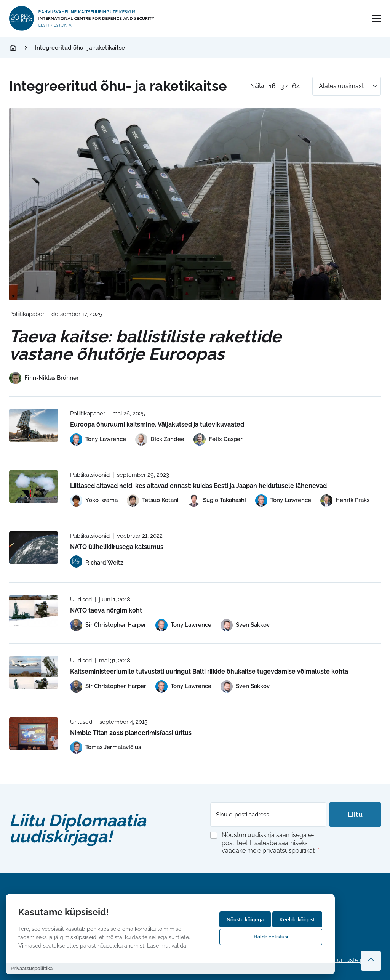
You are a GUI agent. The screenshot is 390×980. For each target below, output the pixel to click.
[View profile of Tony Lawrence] (98, 439)
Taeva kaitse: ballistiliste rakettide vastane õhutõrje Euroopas (145, 345)
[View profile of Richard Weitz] (97, 563)
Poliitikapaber (27, 314)
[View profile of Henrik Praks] (345, 500)
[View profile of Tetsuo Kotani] (153, 500)
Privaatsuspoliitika (32, 968)
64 (296, 86)
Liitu (355, 814)
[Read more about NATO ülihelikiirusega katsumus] (34, 548)
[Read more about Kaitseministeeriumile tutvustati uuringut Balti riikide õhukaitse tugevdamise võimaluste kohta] (34, 672)
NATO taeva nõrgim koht (106, 610)
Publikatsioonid (90, 475)
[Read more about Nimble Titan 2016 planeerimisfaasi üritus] (34, 734)
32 (284, 86)
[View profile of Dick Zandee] (160, 439)
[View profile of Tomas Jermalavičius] (105, 747)
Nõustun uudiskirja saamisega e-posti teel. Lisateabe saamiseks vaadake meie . (270, 843)
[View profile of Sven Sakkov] (245, 625)
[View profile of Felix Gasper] (218, 439)
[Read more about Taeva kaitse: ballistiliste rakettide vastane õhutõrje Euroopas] (195, 204)
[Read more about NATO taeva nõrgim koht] (34, 611)
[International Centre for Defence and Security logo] (82, 18)
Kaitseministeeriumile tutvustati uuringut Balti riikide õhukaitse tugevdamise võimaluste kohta (209, 671)
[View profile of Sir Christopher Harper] (108, 625)
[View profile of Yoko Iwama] (94, 500)
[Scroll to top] (371, 961)
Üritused (81, 722)
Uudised (81, 600)
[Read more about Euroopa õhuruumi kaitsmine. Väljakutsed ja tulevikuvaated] (34, 425)
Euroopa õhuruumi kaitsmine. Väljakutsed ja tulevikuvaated (157, 424)
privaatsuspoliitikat (289, 851)
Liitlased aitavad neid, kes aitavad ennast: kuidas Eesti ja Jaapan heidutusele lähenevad (198, 486)
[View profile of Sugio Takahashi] (217, 500)
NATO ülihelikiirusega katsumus (117, 547)
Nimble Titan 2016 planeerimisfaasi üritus (131, 733)
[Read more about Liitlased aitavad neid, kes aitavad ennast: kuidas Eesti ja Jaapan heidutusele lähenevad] (34, 487)
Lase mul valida (167, 946)
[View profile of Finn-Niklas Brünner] (44, 378)
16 (272, 86)
